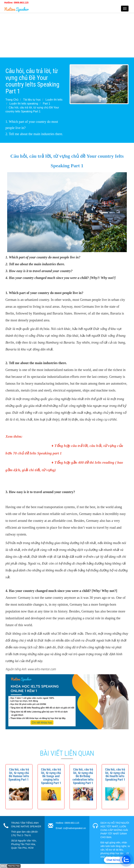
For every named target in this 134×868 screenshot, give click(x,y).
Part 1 (46, 104)
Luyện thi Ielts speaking (24, 104)
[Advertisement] (67, 34)
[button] (19, 774)
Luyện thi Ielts (54, 100)
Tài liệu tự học (32, 100)
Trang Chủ (12, 100)
